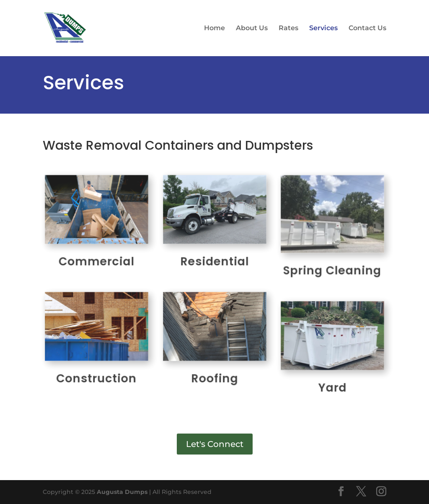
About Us (252, 29)
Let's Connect (215, 444)
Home (214, 29)
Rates (288, 29)
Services (323, 29)
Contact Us (367, 29)
